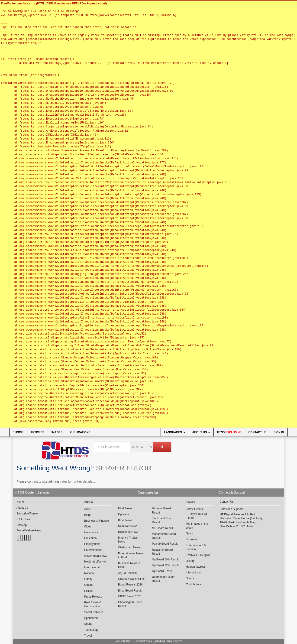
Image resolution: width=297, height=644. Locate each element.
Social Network (94, 612)
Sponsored (91, 618)
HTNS (229, 432)
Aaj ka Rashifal (127, 573)
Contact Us (258, 432)
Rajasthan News (128, 532)
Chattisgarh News (129, 547)
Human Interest (195, 567)
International (92, 567)
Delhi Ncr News (128, 526)
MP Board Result (163, 528)
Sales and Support (231, 509)
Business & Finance (97, 521)
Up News (124, 514)
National (89, 573)
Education (90, 538)
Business (192, 539)
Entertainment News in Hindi (131, 555)
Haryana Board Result (161, 510)
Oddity (88, 579)
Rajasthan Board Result (162, 552)
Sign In (279, 432)
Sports (88, 624)
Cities (88, 527)
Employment (92, 544)
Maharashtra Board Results (164, 536)
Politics (89, 591)
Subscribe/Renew (27, 514)
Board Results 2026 (130, 585)
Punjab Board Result (165, 544)
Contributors (193, 584)
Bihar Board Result (130, 591)
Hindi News (125, 508)
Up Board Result (162, 571)
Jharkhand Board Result (163, 520)
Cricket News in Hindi (131, 579)
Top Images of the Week (197, 526)
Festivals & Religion (198, 555)
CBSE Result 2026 (130, 596)
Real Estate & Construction (93, 604)
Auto (87, 509)
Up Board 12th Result (165, 565)
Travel (88, 636)
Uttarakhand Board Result (164, 579)
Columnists (91, 532)
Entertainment (93, 550)
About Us (201, 432)
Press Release (93, 597)
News (189, 533)
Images (57, 432)
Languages (175, 432)
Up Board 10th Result (165, 559)
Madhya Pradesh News (129, 540)
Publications (80, 432)
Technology (91, 630)
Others (88, 585)
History (190, 561)
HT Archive (23, 519)
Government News (96, 556)
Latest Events (194, 509)
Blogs (88, 515)
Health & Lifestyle (95, 562)
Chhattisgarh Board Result (130, 604)
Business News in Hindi (129, 565)
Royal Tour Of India (198, 516)
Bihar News (125, 520)
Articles (37, 432)
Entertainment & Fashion (196, 547)
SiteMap (22, 525)
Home (18, 432)
